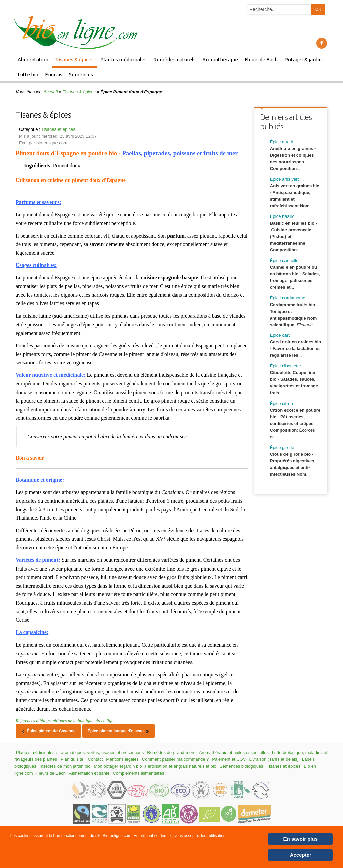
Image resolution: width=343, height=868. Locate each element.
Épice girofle (282, 448)
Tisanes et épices (58, 129)
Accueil (51, 92)
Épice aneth (282, 142)
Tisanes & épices (79, 92)
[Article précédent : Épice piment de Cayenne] (48, 731)
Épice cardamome (288, 298)
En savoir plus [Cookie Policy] (301, 839)
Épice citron (281, 403)
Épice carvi (281, 335)
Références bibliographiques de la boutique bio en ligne (66, 721)
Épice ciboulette (285, 366)
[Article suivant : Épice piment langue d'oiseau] (119, 731)
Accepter (301, 855)
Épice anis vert (284, 179)
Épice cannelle (284, 261)
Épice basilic (282, 216)
